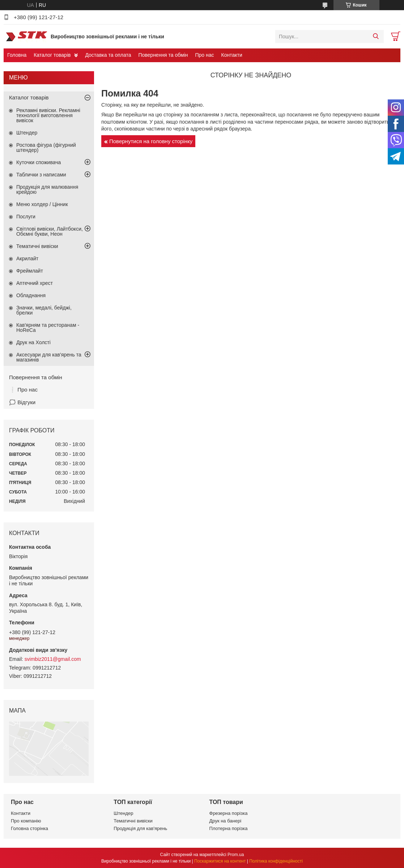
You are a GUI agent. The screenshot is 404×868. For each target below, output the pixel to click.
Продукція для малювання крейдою (47, 189)
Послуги (26, 217)
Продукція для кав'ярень (140, 828)
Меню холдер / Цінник (42, 204)
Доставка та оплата (108, 55)
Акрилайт (27, 258)
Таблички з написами (41, 175)
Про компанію (26, 821)
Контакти (232, 55)
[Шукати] (376, 37)
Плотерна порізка (229, 828)
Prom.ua (236, 855)
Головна (17, 55)
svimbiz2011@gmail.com (53, 659)
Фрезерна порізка (229, 813)
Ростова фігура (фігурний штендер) (46, 147)
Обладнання (31, 295)
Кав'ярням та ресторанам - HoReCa (48, 328)
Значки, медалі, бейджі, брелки (44, 310)
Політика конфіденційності (276, 861)
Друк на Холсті (33, 342)
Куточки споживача (39, 162)
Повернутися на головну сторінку (151, 141)
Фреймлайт (30, 271)
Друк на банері (226, 821)
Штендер (27, 133)
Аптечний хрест (35, 283)
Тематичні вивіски (37, 246)
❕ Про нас (23, 390)
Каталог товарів (52, 55)
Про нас (204, 55)
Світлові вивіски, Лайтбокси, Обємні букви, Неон (50, 231)
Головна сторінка (29, 828)
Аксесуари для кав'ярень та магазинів (49, 357)
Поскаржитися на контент (220, 861)
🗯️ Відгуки (22, 402)
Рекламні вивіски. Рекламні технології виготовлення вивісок (48, 115)
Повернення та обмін (163, 55)
